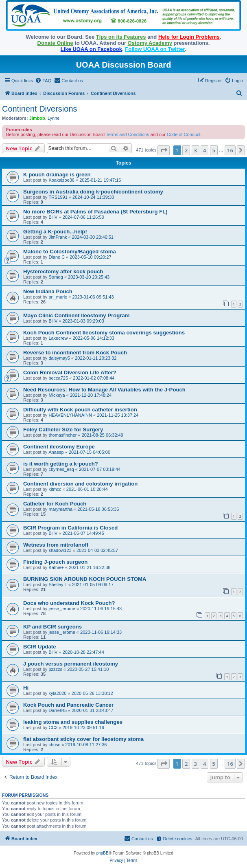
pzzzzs (55, 669)
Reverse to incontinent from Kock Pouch (75, 353)
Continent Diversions (40, 109)
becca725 (58, 378)
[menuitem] (43, 81)
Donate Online (55, 43)
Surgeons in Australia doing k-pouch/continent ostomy (93, 192)
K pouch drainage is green (57, 175)
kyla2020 (57, 693)
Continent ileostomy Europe (59, 447)
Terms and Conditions (127, 134)
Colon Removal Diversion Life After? (70, 372)
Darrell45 (58, 710)
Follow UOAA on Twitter (155, 49)
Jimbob (37, 118)
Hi (26, 688)
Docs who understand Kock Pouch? (69, 603)
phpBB (103, 853)
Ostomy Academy (150, 43)
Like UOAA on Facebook (91, 49)
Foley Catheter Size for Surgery (63, 430)
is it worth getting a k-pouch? (61, 464)
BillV (53, 217)
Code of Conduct (184, 134)
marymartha (60, 509)
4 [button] (204, 150)
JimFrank (58, 237)
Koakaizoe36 (61, 180)
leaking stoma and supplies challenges (73, 722)
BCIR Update (40, 647)
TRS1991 (58, 197)
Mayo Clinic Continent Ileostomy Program (77, 315)
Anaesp (56, 452)
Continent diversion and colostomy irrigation (80, 484)
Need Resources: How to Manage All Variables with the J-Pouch (104, 390)
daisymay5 (59, 358)
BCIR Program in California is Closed (70, 528)
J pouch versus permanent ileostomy (71, 664)
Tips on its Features (121, 37)
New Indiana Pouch (48, 291)
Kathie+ (56, 567)
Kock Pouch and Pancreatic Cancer (68, 705)
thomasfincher (62, 435)
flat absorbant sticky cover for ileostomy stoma (83, 739)
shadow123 (60, 550)
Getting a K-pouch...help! (55, 232)
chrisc (54, 745)
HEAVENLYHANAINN (70, 415)
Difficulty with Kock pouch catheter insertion (80, 410)
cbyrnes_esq (61, 469)
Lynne (54, 118)
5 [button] (214, 150)
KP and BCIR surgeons (52, 627)
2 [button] (186, 150)
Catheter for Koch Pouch (55, 504)
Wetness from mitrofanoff (56, 545)
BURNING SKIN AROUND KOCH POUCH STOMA (85, 579)
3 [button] (196, 150)
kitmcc (55, 489)
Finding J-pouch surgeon (55, 562)
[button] (164, 150)
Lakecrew (58, 338)
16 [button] (230, 150)
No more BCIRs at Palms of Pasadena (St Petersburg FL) (95, 212)
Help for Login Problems (189, 37)
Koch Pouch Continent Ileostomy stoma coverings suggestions (104, 333)
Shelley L (58, 585)
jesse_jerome (62, 609)
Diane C (57, 257)
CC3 (53, 727)
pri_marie (58, 297)
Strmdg (56, 277)
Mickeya (57, 395)
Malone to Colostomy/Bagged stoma (70, 252)
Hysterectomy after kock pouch (63, 271)
